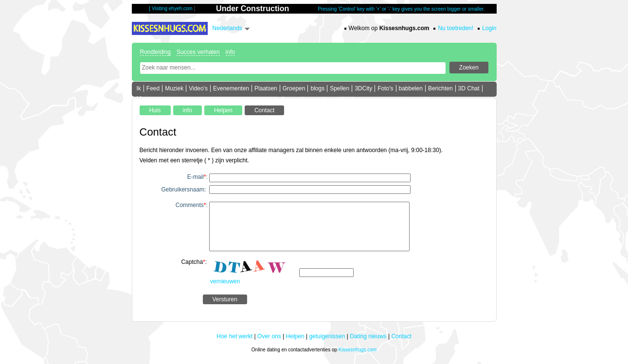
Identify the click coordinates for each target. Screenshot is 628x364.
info (230, 52)
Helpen (295, 336)
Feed (153, 88)
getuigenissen (327, 336)
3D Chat (469, 88)
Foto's (385, 88)
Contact (401, 336)
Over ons (269, 336)
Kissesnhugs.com (358, 350)
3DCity (363, 88)
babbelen (411, 88)
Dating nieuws (368, 336)
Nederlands (227, 28)
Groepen (294, 88)
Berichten (440, 88)
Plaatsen (266, 88)
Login (489, 28)
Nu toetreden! (456, 28)
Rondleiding (155, 52)
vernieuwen (225, 281)
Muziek (174, 88)
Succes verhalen (198, 52)
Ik (139, 88)
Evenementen (231, 88)
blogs (317, 88)
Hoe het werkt (234, 336)
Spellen (340, 88)
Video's (198, 88)
